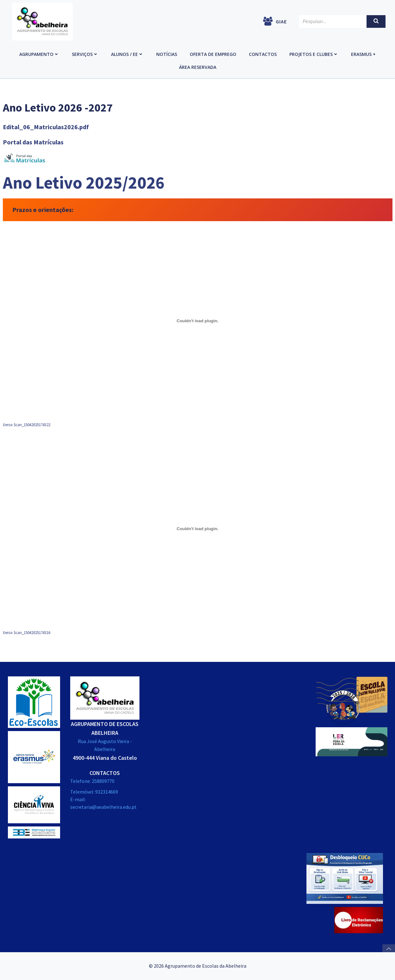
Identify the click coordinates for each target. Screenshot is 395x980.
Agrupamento (39, 54)
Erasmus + (363, 54)
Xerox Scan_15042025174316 (27, 632)
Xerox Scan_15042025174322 (27, 425)
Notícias (167, 54)
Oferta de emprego (213, 54)
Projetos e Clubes (314, 54)
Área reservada (198, 67)
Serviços (85, 54)
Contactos (263, 54)
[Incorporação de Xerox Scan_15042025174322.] (198, 321)
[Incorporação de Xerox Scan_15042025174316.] (198, 529)
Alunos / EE (127, 54)
